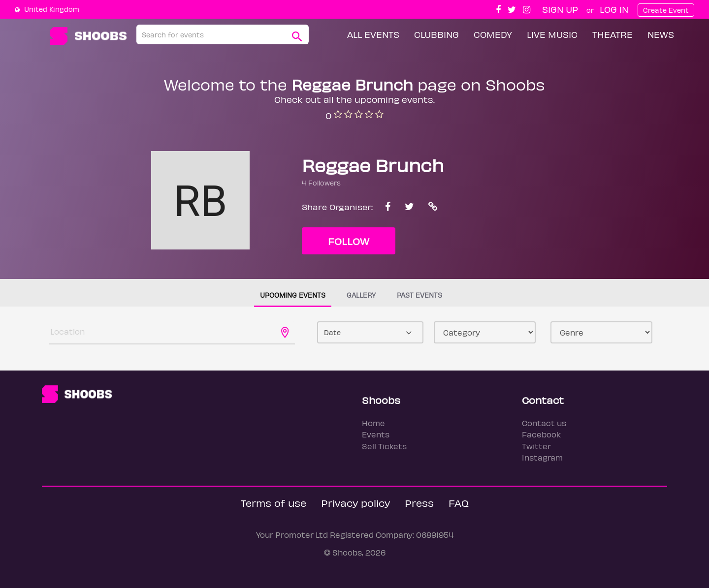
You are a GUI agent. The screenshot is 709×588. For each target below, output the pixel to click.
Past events (419, 295)
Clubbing (436, 34)
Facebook (541, 434)
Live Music (552, 34)
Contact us (544, 423)
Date (332, 332)
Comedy (493, 34)
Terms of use (274, 503)
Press (419, 503)
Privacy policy (355, 503)
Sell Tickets (384, 446)
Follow (349, 241)
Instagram (542, 457)
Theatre (612, 34)
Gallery (361, 295)
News (661, 34)
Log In (614, 9)
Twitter (536, 446)
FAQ (459, 503)
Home (373, 423)
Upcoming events (293, 295)
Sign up (560, 9)
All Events (373, 34)
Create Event (666, 10)
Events (376, 434)
